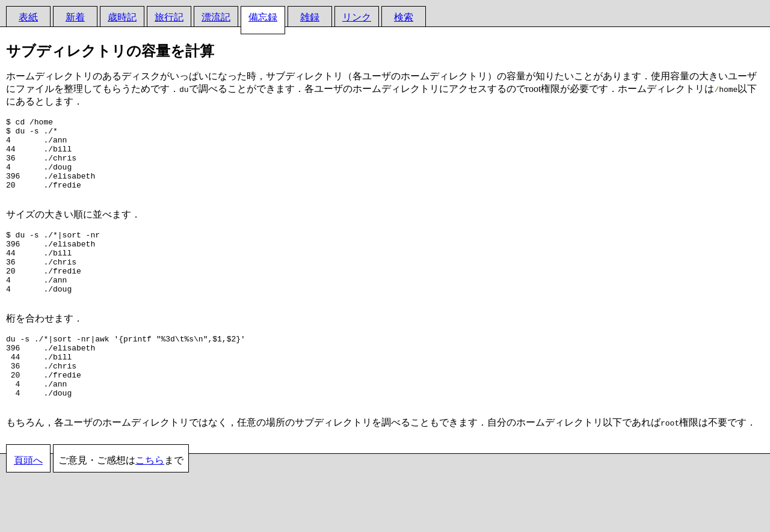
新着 (75, 17)
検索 (404, 17)
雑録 (310, 17)
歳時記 (122, 17)
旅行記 (169, 17)
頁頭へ (28, 505)
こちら (150, 505)
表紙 (28, 17)
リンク (357, 17)
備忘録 (263, 17)
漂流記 (216, 17)
